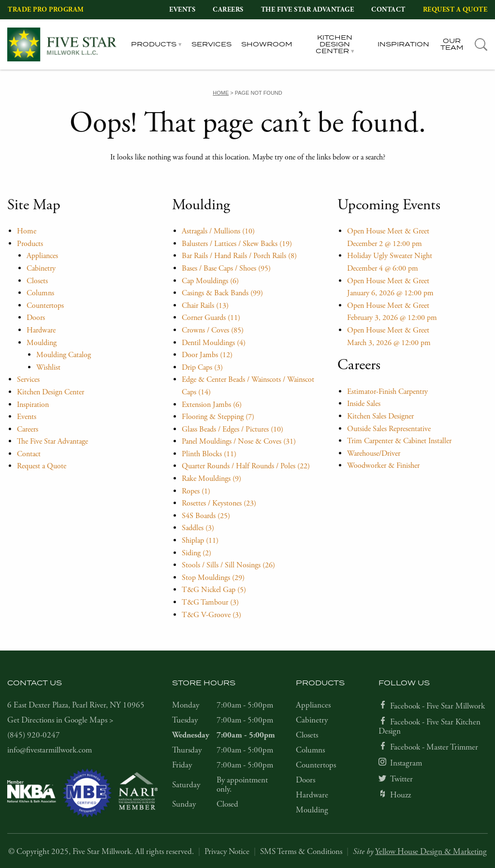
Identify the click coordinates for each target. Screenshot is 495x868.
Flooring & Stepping (218, 417)
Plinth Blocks (209, 454)
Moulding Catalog (64, 355)
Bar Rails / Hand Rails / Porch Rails (239, 256)
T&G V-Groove (211, 615)
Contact (388, 10)
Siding (197, 553)
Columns (40, 293)
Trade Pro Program (46, 10)
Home (27, 231)
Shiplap (200, 541)
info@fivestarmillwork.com (50, 750)
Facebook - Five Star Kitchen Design (429, 727)
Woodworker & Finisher (383, 466)
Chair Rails (205, 306)
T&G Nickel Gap (214, 590)
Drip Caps (202, 368)
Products (30, 244)
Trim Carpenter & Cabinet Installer (399, 441)
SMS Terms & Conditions (301, 852)
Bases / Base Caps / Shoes (226, 268)
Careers (228, 10)
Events (182, 10)
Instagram (406, 763)
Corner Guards (211, 318)
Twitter (401, 779)
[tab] (481, 45)
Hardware (41, 330)
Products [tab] (154, 44)
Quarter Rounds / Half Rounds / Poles (246, 466)
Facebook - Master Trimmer (434, 747)
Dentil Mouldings (214, 343)
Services (211, 44)
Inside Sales (364, 404)
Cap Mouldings (210, 281)
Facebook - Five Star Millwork (437, 706)
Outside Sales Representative (389, 429)
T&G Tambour (210, 602)
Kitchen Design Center (51, 392)
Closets (37, 281)
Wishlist (48, 368)
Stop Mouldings (213, 578)
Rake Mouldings (211, 479)
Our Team (452, 45)
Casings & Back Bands (222, 293)
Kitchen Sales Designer (380, 416)
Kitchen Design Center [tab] (334, 45)
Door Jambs (207, 355)
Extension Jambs (212, 405)
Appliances (42, 256)
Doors (36, 318)
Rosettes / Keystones (219, 503)
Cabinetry (41, 268)
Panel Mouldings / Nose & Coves (239, 441)
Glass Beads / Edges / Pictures (233, 429)
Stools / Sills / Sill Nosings (228, 565)
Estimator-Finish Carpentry (387, 392)
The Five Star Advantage (308, 10)
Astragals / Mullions (218, 231)
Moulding (42, 343)
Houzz (400, 795)
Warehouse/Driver (374, 454)
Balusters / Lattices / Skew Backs (237, 244)
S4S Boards (206, 516)
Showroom (267, 44)
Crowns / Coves (213, 330)
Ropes (196, 491)
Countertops (45, 306)
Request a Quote (455, 10)
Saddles (198, 528)
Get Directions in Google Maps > (60, 720)
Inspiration (403, 44)
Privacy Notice (227, 852)
